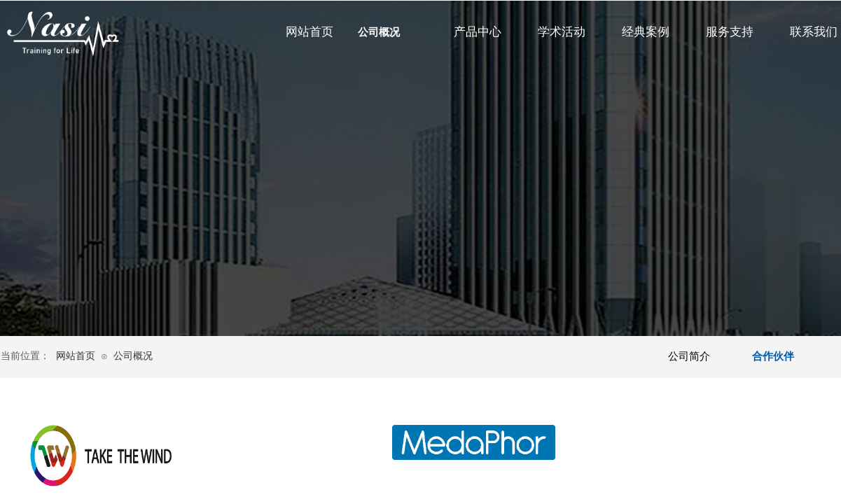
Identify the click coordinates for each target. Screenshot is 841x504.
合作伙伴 (773, 356)
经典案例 (646, 32)
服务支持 (730, 32)
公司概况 (379, 32)
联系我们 (814, 32)
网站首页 (310, 32)
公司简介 (689, 356)
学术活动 (562, 32)
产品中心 (478, 32)
